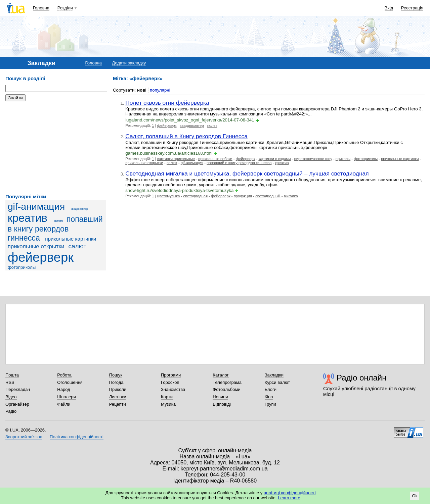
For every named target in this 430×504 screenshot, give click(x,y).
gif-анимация (36, 206)
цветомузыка (169, 196)
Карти (167, 397)
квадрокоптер (79, 209)
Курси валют (277, 382)
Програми (171, 375)
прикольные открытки (36, 246)
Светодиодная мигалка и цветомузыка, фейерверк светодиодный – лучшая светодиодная (247, 173)
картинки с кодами (274, 159)
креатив (28, 218)
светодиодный (268, 196)
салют (77, 246)
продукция (243, 196)
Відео (11, 397)
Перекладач (18, 389)
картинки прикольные (176, 159)
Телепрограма (227, 382)
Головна (41, 8)
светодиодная (196, 196)
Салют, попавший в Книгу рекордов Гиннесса (186, 136)
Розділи (65, 8)
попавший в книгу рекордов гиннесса (55, 229)
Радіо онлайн (362, 378)
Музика (168, 404)
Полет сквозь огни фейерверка (167, 103)
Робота (64, 375)
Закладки (274, 375)
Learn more (289, 498)
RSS (10, 382)
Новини (220, 397)
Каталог (221, 375)
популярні (160, 90)
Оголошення (70, 382)
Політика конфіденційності (77, 437)
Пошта (12, 375)
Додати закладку (129, 63)
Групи (270, 404)
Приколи (118, 389)
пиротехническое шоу (313, 159)
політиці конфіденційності (290, 493)
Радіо (11, 411)
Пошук (116, 375)
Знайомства (173, 389)
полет (59, 220)
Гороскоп (170, 382)
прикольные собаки (215, 159)
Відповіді (222, 404)
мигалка (291, 196)
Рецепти (118, 404)
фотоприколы (22, 267)
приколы (343, 159)
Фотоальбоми (226, 389)
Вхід (389, 8)
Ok (415, 496)
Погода (116, 382)
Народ (63, 389)
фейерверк (41, 257)
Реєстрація (412, 8)
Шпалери (67, 397)
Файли (64, 404)
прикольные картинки (71, 239)
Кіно (269, 397)
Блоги (271, 389)
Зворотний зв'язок (24, 437)
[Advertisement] (56, 148)
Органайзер (17, 404)
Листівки (118, 397)
